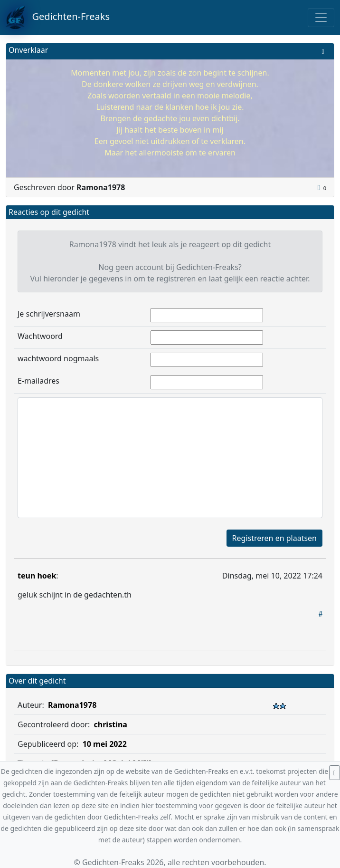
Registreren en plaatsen (274, 538)
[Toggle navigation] (321, 18)
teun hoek (37, 576)
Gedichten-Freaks (58, 18)
